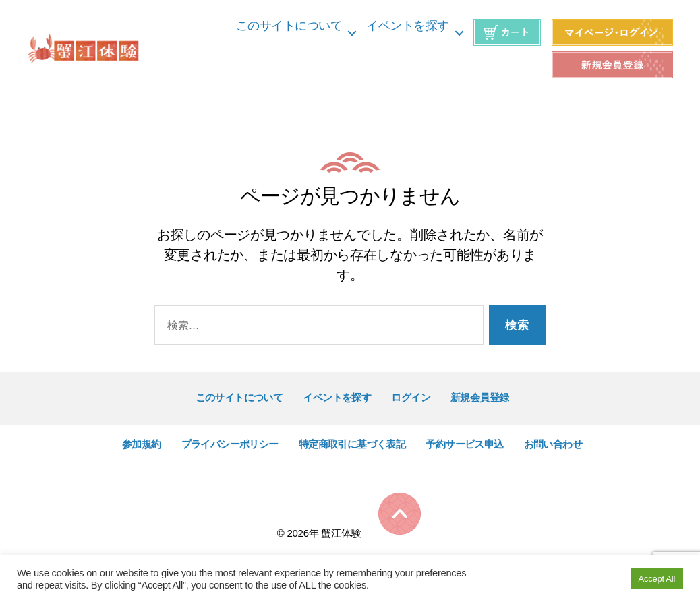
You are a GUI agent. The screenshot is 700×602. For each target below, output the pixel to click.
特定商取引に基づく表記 (352, 444)
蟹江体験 (341, 533)
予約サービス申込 (464, 444)
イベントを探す (408, 26)
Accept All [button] (657, 579)
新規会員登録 (480, 397)
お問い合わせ (553, 444)
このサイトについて (289, 26)
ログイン (411, 397)
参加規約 (142, 444)
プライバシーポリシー (230, 444)
